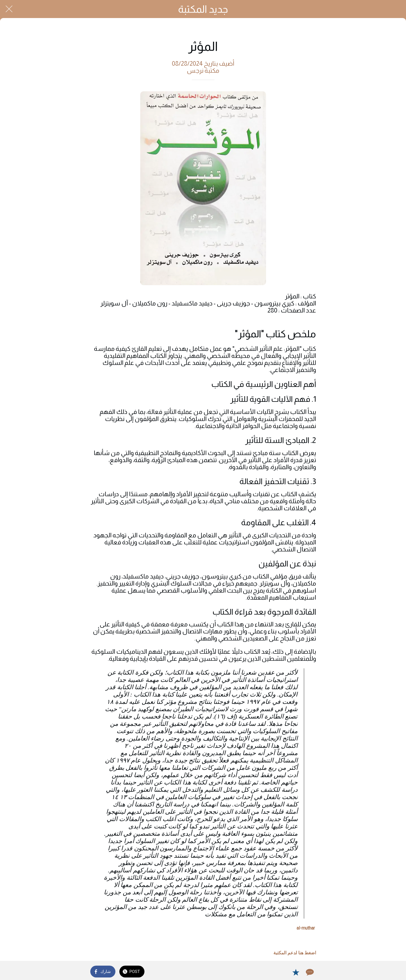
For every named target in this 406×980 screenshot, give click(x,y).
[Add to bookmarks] (296, 972)
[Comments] (309, 972)
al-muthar (306, 928)
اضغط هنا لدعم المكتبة (295, 953)
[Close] (9, 9)
